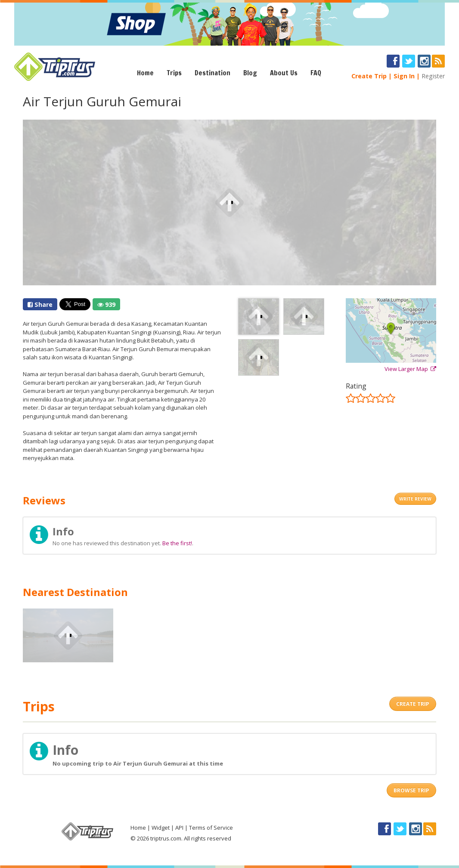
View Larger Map (410, 369)
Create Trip (369, 76)
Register (433, 76)
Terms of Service (211, 828)
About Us (284, 73)
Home (145, 73)
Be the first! (177, 543)
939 (106, 304)
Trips (174, 73)
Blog (250, 73)
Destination (212, 73)
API (179, 828)
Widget (161, 828)
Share (40, 304)
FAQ (316, 73)
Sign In (404, 76)
